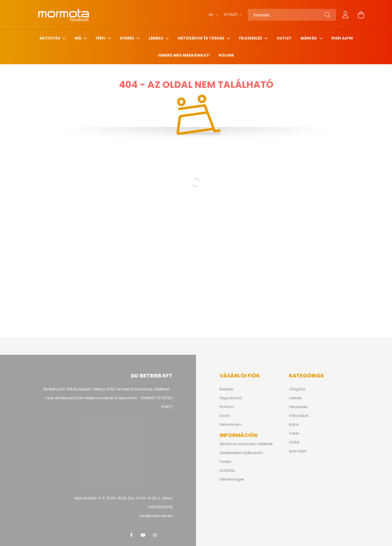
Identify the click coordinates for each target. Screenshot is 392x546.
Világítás (297, 389)
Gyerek (127, 38)
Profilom (227, 407)
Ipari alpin (342, 38)
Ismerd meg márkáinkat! (184, 55)
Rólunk (226, 55)
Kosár (225, 416)
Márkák (309, 38)
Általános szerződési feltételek (246, 444)
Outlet (284, 38)
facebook (131, 535)
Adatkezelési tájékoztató (241, 453)
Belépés (226, 389)
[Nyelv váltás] (212, 15)
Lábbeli (156, 38)
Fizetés (225, 462)
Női (78, 38)
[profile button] (346, 15)
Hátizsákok (299, 416)
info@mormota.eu (156, 516)
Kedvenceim (231, 425)
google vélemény (167, 535)
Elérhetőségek (232, 479)
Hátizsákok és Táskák (202, 38)
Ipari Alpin (298, 451)
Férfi (101, 38)
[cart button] (361, 15)
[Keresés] (292, 15)
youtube (143, 535)
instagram (155, 535)
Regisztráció (231, 398)
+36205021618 (160, 507)
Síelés (294, 433)
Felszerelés (251, 38)
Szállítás (227, 471)
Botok (294, 425)
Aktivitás (50, 38)
